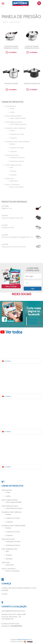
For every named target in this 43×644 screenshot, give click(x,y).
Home (5, 22)
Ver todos (11, 332)
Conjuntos (13, 138)
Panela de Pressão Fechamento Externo (11, 47)
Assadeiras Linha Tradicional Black (18, 142)
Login (33, 289)
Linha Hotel (10, 179)
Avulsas (12, 130)
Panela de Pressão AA (32, 83)
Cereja (12, 108)
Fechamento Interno (17, 161)
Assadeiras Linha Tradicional (15, 128)
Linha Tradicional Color (14, 165)
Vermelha (13, 175)
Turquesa (13, 171)
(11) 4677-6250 (14, 624)
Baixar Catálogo (11, 286)
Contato (4, 594)
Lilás (11, 167)
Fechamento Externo (17, 158)
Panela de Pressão (15, 22)
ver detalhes (11, 52)
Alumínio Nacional (23, 639)
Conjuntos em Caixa (17, 134)
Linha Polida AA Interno (14, 122)
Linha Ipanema (11, 106)
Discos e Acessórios (13, 185)
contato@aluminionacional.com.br (13, 611)
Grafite (12, 112)
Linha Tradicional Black (14, 116)
